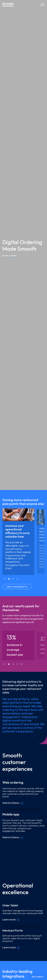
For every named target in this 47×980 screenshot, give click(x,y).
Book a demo (38, 977)
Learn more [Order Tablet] (9, 919)
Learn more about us (17, 587)
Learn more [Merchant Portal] (9, 947)
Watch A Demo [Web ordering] (11, 803)
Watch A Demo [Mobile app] (11, 837)
